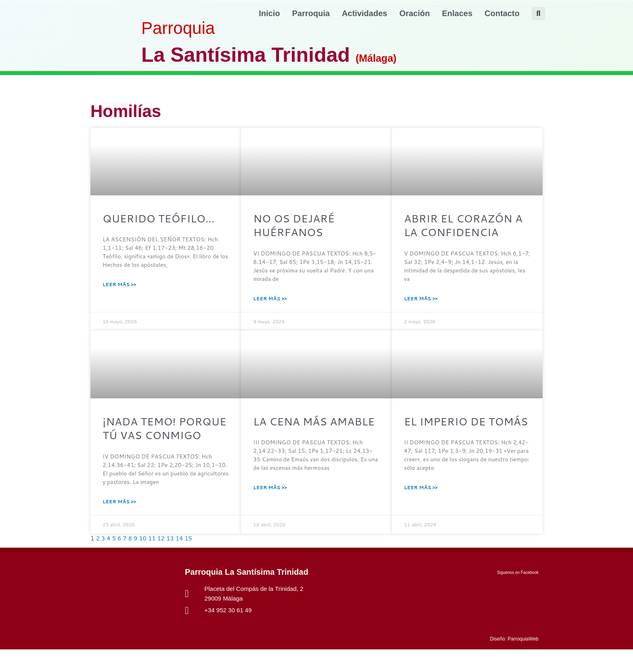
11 (153, 561)
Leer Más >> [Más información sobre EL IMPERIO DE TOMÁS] (421, 508)
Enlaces (457, 13)
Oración (415, 13)
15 (191, 561)
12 (162, 561)
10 (144, 561)
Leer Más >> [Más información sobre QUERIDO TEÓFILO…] (119, 286)
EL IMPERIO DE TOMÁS (450, 433)
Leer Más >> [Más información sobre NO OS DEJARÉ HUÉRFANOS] (270, 302)
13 (172, 561)
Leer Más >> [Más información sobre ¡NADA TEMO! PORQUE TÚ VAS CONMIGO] (119, 524)
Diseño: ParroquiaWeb (514, 662)
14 (181, 561)
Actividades (365, 13)
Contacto (502, 13)
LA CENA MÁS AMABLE (295, 433)
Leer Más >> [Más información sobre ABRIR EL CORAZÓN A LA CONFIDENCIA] (421, 302)
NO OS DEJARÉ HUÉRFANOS (299, 227)
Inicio (269, 13)
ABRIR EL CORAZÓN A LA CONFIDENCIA (465, 227)
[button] (538, 14)
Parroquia (311, 13)
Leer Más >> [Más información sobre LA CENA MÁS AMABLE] (270, 508)
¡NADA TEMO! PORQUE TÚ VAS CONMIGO (153, 441)
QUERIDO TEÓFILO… (166, 219)
